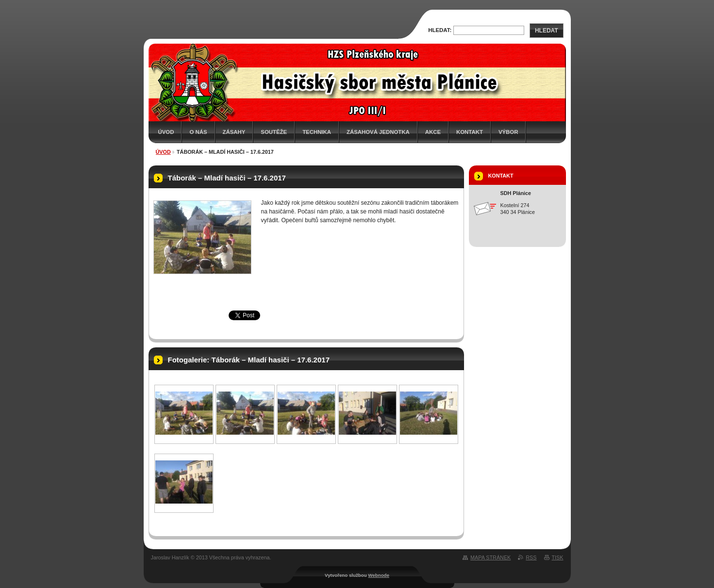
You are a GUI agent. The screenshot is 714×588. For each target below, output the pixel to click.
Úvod (166, 132)
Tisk (558, 557)
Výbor (508, 132)
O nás (198, 132)
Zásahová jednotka (378, 132)
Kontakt (470, 132)
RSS (531, 557)
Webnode (379, 575)
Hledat (547, 31)
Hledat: (440, 30)
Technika (317, 132)
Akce (433, 132)
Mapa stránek (490, 557)
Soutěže (274, 132)
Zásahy (234, 132)
